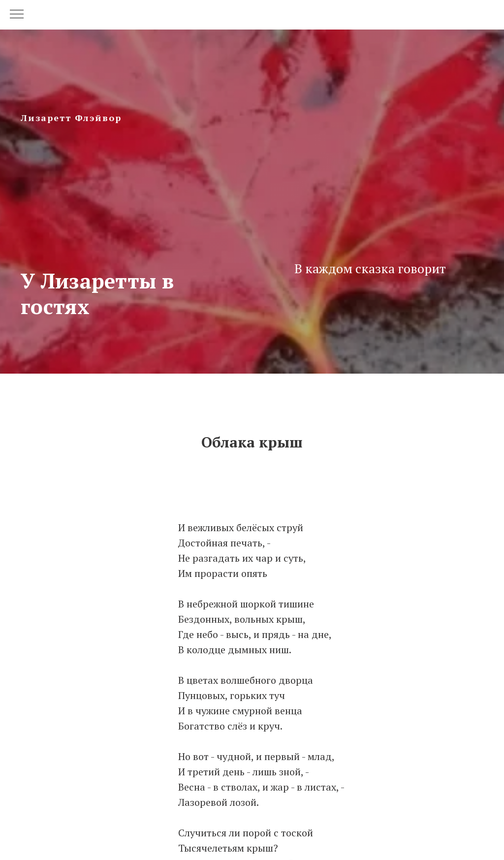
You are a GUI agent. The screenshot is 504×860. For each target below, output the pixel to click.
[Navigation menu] (17, 15)
